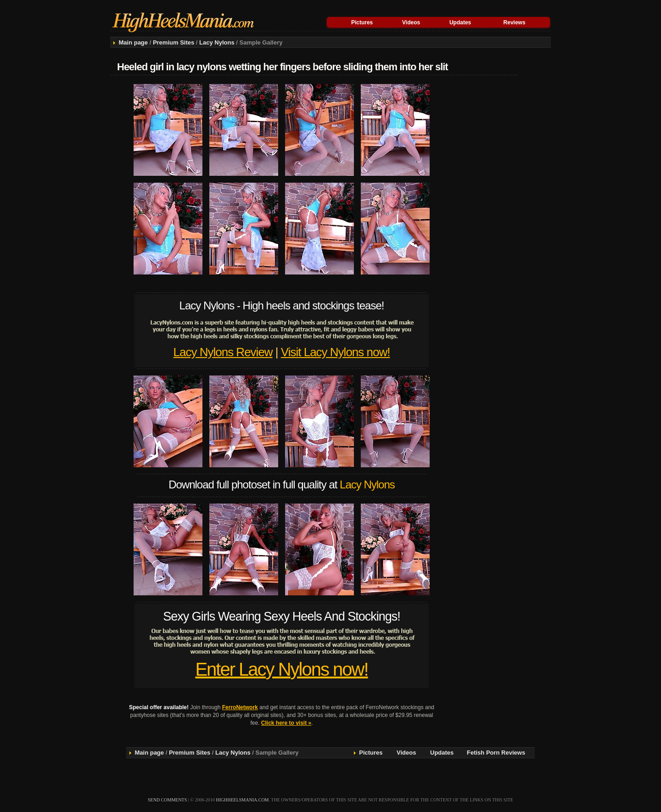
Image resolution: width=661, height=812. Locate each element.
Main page (133, 42)
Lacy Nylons (217, 42)
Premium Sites (174, 42)
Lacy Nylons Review (223, 352)
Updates (460, 22)
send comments (167, 800)
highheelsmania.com (242, 800)
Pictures (362, 22)
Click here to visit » (286, 723)
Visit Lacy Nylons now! (336, 352)
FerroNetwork (240, 707)
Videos (411, 22)
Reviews (515, 22)
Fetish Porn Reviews (496, 753)
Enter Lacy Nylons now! (281, 669)
